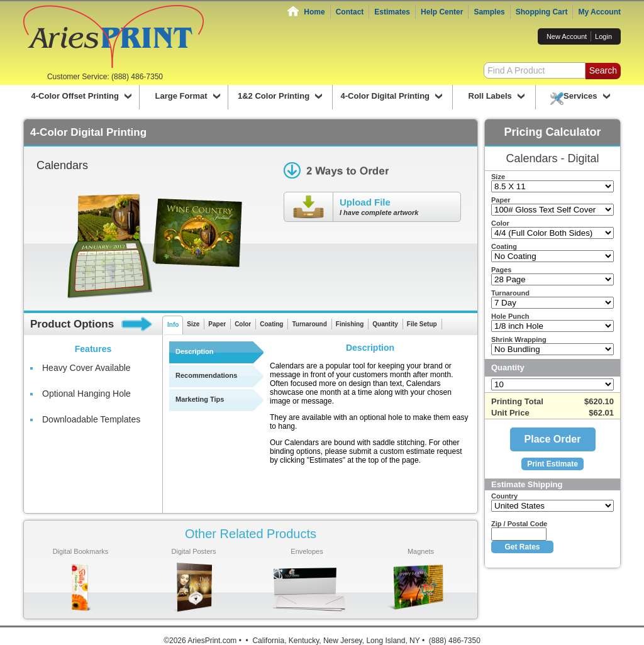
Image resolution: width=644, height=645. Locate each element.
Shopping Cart (542, 12)
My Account (599, 12)
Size (193, 324)
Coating (271, 324)
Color (243, 324)
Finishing (350, 324)
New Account (567, 36)
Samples (489, 12)
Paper (217, 324)
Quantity (385, 324)
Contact (350, 12)
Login (603, 36)
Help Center (442, 12)
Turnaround (309, 324)
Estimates (392, 12)
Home (314, 12)
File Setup (422, 324)
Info (173, 325)
